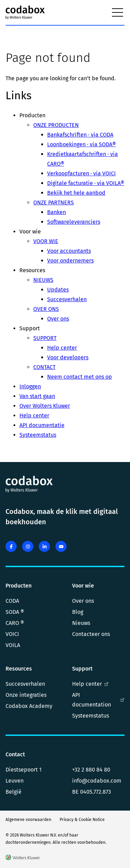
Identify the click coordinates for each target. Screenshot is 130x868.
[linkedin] (44, 546)
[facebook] (11, 546)
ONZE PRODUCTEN (56, 125)
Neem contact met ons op (80, 377)
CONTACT (44, 367)
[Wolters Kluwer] (23, 858)
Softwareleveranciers (74, 222)
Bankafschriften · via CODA (80, 135)
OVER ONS (46, 309)
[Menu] (118, 12)
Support (82, 669)
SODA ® (15, 612)
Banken (57, 212)
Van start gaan (37, 396)
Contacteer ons (91, 634)
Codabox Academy (29, 706)
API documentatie (42, 425)
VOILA (13, 645)
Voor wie (83, 586)
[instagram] (28, 546)
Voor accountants (69, 251)
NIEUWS (43, 280)
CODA (12, 601)
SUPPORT (45, 338)
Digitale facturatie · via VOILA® (86, 183)
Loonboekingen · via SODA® (81, 144)
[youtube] (61, 546)
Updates (58, 290)
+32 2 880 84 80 (91, 770)
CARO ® (15, 623)
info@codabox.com (97, 781)
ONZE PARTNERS (54, 202)
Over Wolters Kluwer (45, 406)
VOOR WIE (46, 241)
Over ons (58, 319)
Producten (19, 586)
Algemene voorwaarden (28, 820)
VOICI (12, 634)
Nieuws (81, 623)
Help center (62, 348)
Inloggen (30, 386)
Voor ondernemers (70, 261)
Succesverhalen (67, 299)
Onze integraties (26, 695)
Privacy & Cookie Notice (82, 820)
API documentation (98, 700)
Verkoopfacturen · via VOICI (81, 173)
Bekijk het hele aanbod (76, 193)
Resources (19, 669)
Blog (78, 612)
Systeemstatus (38, 435)
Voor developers (68, 357)
